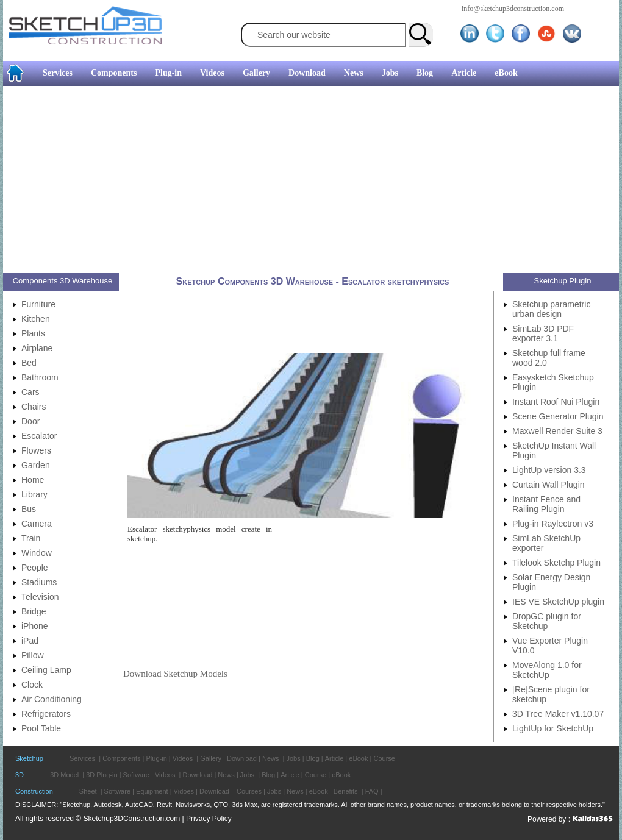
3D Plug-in (102, 775)
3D (20, 775)
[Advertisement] (280, 181)
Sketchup (29, 758)
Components (114, 73)
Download (307, 73)
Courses (249, 791)
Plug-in (168, 73)
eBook (506, 73)
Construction (34, 791)
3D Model (64, 775)
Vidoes (184, 791)
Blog (425, 73)
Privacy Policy (209, 819)
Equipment (152, 791)
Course (384, 758)
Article (464, 73)
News (354, 73)
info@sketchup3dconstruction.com (513, 9)
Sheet (88, 791)
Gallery (256, 73)
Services (58, 73)
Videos (212, 73)
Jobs (390, 73)
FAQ (372, 791)
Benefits (346, 791)
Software (136, 775)
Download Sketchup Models (175, 674)
